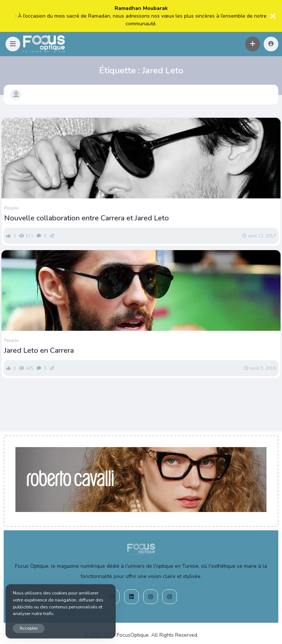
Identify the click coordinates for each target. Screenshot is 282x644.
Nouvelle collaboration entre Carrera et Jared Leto (86, 218)
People (11, 208)
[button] (13, 44)
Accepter (29, 628)
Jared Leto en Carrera (39, 351)
